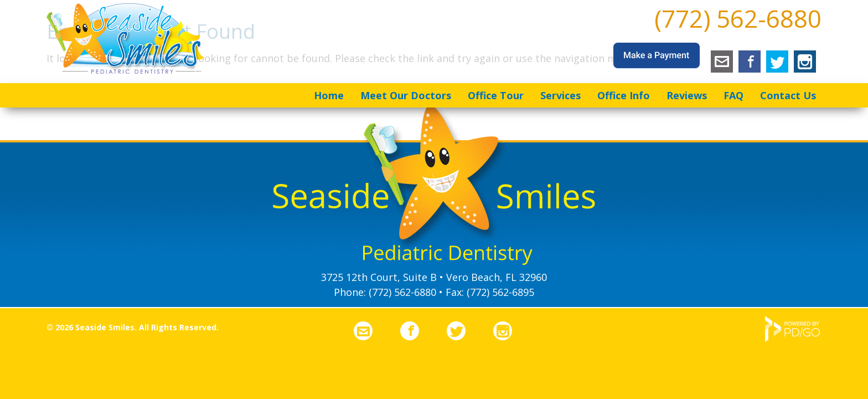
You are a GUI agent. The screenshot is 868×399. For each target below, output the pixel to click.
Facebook (750, 62)
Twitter (777, 62)
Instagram (805, 62)
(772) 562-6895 (500, 292)
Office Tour (496, 95)
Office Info (624, 95)
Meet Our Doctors (406, 95)
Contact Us (788, 95)
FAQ (733, 95)
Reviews (687, 95)
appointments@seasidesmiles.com (722, 62)
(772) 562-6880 (738, 18)
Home (329, 95)
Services (560, 95)
